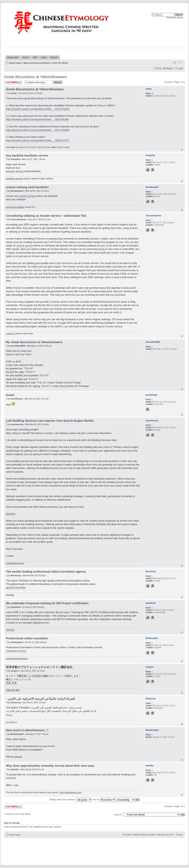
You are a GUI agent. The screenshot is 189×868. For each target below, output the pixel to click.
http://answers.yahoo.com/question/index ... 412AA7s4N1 (38, 109)
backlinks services (15, 179)
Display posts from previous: (70, 799)
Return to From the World (18, 814)
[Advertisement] (94, 850)
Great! (10, 395)
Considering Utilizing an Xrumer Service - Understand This (46, 216)
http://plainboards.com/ (70, 792)
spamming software (15, 207)
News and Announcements (37, 63)
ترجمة (9, 714)
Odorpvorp (16, 703)
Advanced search (175, 18)
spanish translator (16, 588)
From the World (60, 63)
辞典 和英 (11, 683)
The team (127, 835)
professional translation (17, 658)
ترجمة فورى (11, 722)
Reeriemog (16, 576)
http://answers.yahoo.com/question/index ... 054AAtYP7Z (38, 140)
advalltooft (16, 607)
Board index (15, 63)
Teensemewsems (19, 220)
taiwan (14, 93)
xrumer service (27, 196)
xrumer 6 (10, 333)
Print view (174, 62)
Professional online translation (27, 638)
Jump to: (118, 815)
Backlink (11, 514)
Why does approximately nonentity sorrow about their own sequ (50, 766)
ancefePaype (16, 399)
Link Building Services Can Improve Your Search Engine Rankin (50, 421)
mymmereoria (17, 424)
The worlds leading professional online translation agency (46, 571)
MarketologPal (17, 734)
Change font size (180, 62)
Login (180, 68)
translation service (16, 651)
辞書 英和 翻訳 (13, 690)
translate (10, 595)
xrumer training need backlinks (27, 187)
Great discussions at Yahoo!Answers (35, 77)
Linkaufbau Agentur (15, 563)
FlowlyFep (15, 159)
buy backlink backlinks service (27, 155)
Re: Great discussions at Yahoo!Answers (34, 342)
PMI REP (10, 630)
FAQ (159, 68)
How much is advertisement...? (27, 730)
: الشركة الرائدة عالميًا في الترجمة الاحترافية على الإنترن (40, 699)
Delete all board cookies (144, 835)
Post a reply (13, 82)
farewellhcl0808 (18, 346)
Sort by (104, 799)
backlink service (15, 171)
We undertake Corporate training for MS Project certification (47, 603)
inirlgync (15, 671)
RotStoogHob (17, 642)
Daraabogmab (17, 191)
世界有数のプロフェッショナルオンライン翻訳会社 (39, 667)
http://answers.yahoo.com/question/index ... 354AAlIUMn (38, 119)
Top (182, 150)
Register (170, 68)
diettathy (15, 769)
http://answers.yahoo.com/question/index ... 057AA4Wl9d (38, 130)
